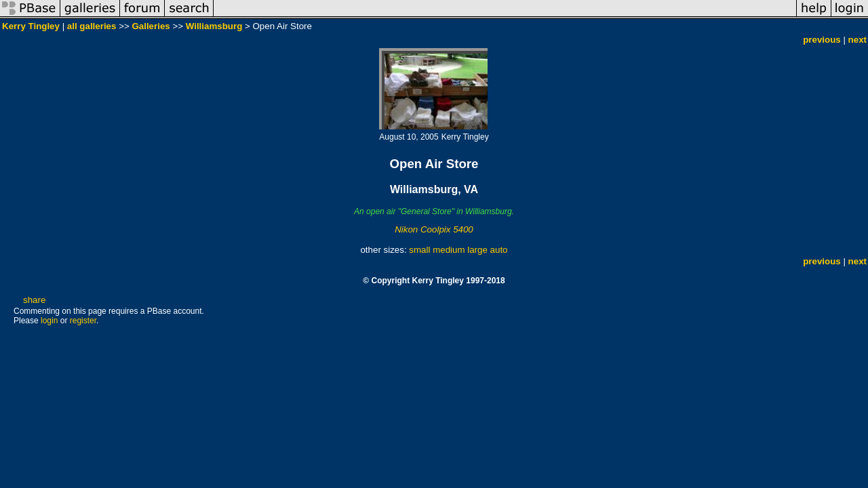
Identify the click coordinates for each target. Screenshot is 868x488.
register (83, 321)
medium (449, 250)
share (34, 300)
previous (822, 40)
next (857, 40)
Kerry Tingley (31, 26)
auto (499, 250)
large (477, 250)
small (419, 250)
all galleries (92, 26)
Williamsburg (214, 26)
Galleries (151, 26)
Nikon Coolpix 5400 (434, 229)
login (49, 321)
